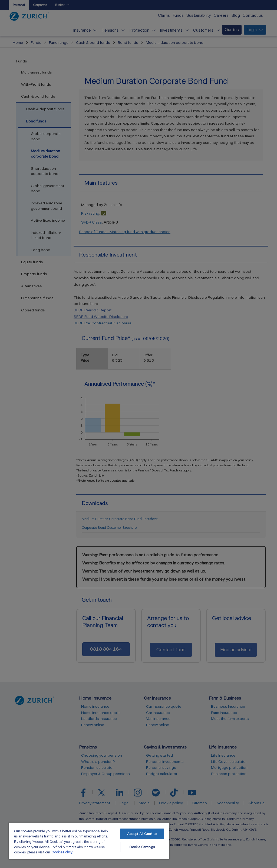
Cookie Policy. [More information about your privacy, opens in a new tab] (62, 852)
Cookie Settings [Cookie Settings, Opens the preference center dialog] (142, 847)
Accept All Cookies (142, 834)
